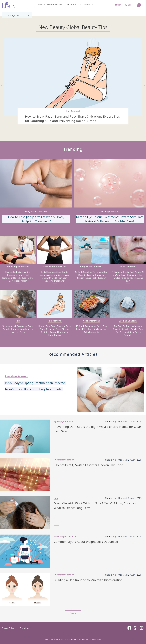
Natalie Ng (110, 422)
